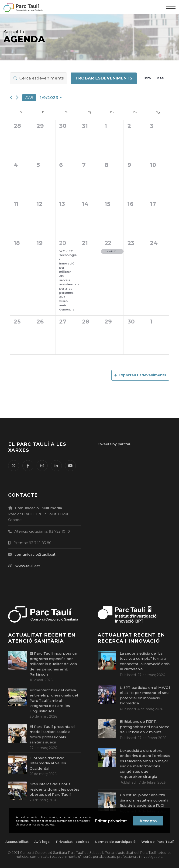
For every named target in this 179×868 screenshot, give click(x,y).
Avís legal (42, 842)
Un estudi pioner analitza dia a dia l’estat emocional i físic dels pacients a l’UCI (144, 800)
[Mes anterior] (11, 97)
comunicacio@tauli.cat (35, 554)
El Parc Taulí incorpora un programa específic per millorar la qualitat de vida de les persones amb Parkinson (53, 664)
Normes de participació (115, 842)
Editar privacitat (111, 821)
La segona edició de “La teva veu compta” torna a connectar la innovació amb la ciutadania (145, 661)
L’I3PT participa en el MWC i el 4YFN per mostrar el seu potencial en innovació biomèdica (145, 695)
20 (63, 243)
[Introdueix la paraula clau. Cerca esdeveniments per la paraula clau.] (38, 78)
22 (108, 243)
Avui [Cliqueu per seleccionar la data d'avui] (29, 97)
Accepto (148, 821)
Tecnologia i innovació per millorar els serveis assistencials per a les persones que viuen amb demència (69, 282)
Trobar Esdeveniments (104, 78)
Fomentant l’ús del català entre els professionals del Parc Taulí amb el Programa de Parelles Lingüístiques (54, 701)
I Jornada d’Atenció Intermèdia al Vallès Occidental (48, 763)
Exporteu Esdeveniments (140, 375)
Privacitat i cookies (73, 842)
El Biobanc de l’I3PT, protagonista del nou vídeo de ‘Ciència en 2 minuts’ (145, 727)
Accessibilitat (17, 842)
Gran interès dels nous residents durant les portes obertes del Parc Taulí (54, 789)
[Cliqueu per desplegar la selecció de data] (51, 98)
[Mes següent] (17, 97)
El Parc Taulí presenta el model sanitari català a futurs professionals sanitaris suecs (52, 734)
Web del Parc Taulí (157, 842)
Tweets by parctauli (115, 444)
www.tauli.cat (28, 566)
